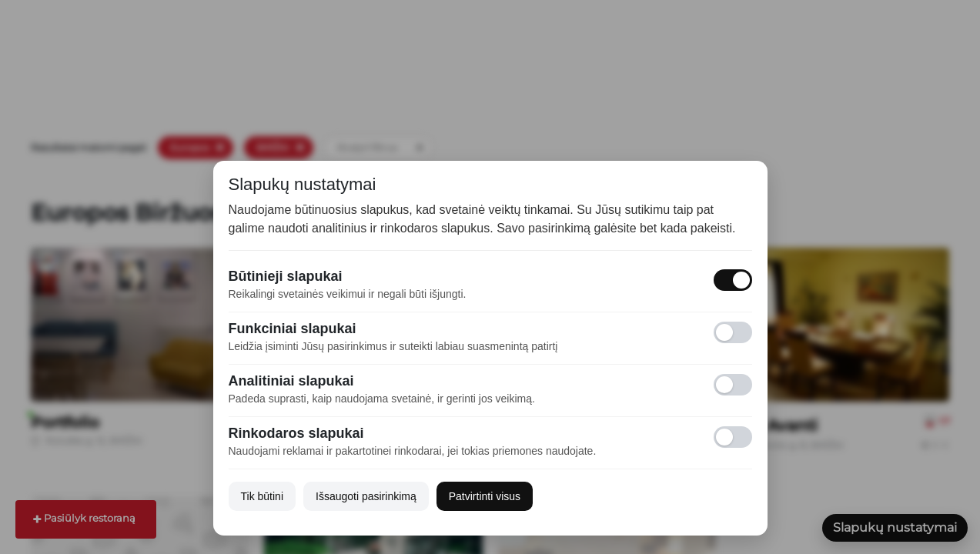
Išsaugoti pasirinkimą (366, 496)
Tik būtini (263, 496)
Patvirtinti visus (485, 496)
